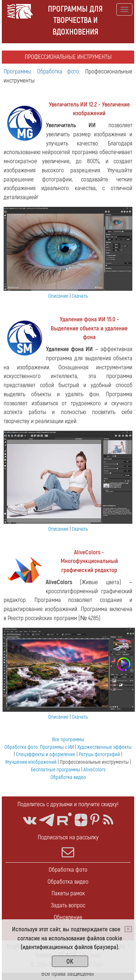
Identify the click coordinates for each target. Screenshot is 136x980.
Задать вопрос (68, 905)
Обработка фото (21, 747)
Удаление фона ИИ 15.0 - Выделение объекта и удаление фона (89, 328)
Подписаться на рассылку (68, 846)
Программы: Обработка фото (41, 71)
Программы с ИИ (57, 747)
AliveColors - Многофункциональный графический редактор (89, 561)
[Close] (128, 929)
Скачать (80, 296)
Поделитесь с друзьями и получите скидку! (68, 804)
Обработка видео (68, 777)
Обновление (68, 917)
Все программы (68, 740)
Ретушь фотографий (99, 754)
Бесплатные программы (55, 770)
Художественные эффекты (104, 747)
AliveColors (94, 770)
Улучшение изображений (31, 762)
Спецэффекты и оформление (46, 754)
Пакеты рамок (68, 893)
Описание (58, 296)
